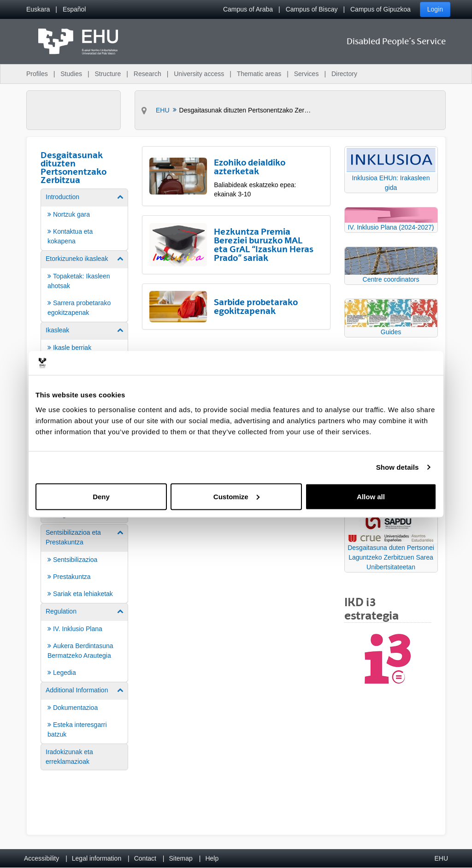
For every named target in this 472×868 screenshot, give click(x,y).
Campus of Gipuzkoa (381, 9)
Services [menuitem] (307, 74)
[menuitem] (38, 9)
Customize (236, 496)
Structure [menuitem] (108, 74)
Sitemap (181, 858)
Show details (398, 467)
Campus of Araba (248, 9)
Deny (101, 496)
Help (212, 858)
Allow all (371, 496)
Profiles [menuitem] (37, 74)
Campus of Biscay (312, 9)
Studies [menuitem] (71, 74)
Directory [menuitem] (344, 74)
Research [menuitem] (147, 74)
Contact (145, 858)
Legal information (97, 858)
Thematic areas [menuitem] (259, 74)
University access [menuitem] (199, 74)
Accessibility (41, 858)
